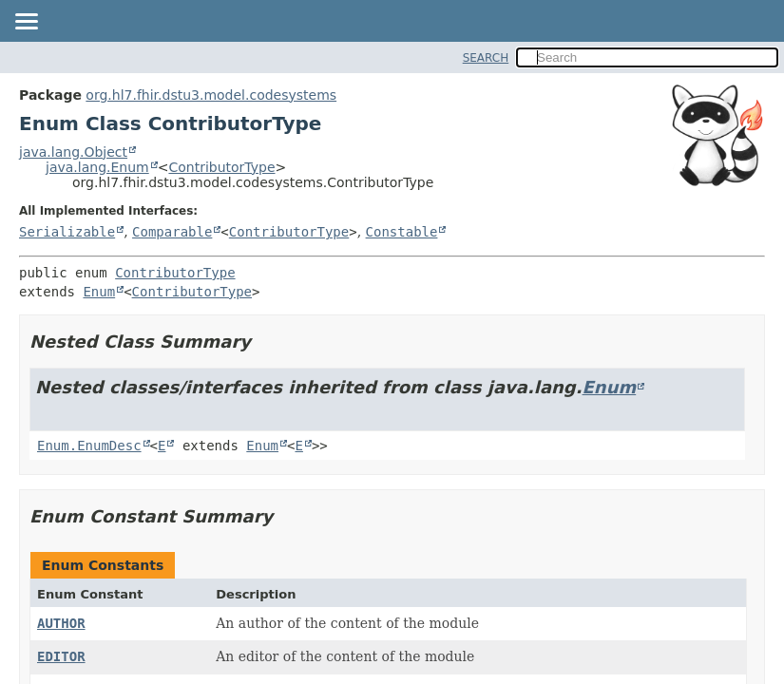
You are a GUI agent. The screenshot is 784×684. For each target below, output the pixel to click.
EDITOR (61, 656)
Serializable (67, 232)
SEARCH (486, 58)
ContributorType (221, 167)
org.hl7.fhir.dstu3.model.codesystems (211, 95)
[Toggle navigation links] (26, 23)
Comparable (172, 232)
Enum (99, 292)
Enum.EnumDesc (89, 446)
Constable (402, 232)
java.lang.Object (73, 152)
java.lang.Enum (97, 167)
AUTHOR (61, 623)
